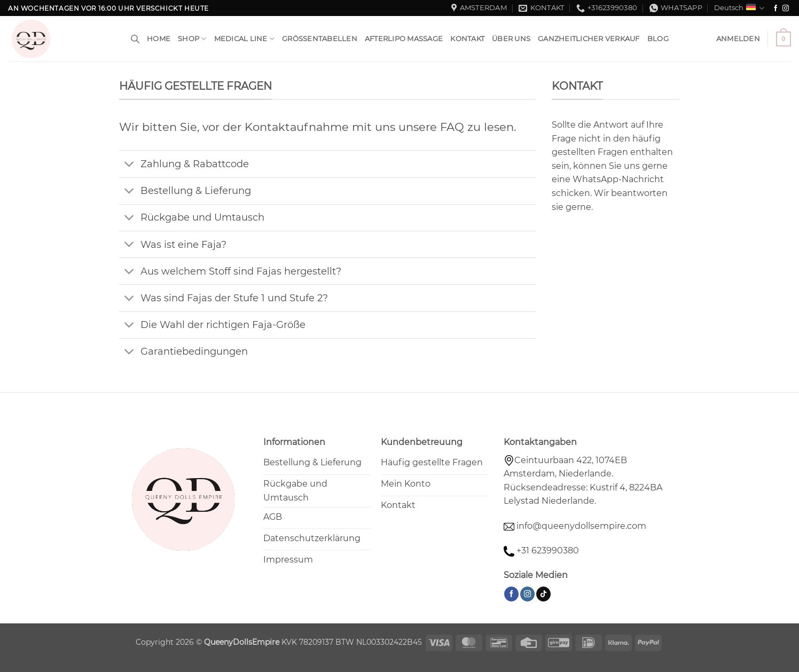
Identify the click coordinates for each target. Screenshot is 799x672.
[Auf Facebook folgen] (775, 9)
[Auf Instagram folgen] (786, 9)
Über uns (511, 39)
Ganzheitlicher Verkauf (589, 39)
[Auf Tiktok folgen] (543, 594)
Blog (658, 39)
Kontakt (467, 39)
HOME (159, 39)
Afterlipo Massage (404, 39)
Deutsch (739, 8)
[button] (738, 39)
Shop (192, 39)
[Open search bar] (135, 39)
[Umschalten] (130, 165)
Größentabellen (320, 39)
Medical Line (245, 39)
